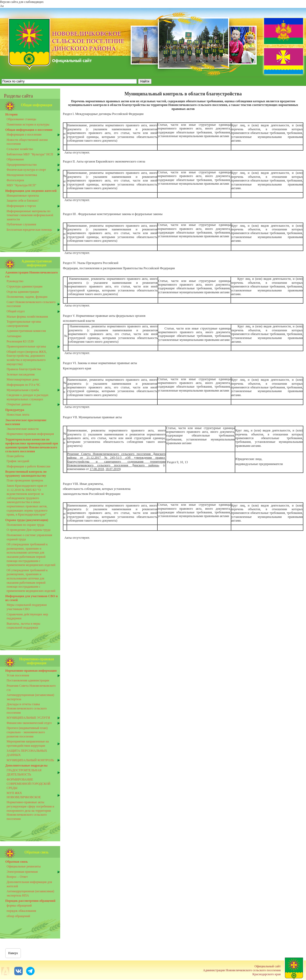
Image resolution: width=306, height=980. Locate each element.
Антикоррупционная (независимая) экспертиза (30, 697)
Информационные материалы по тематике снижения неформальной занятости (30, 215)
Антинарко (14, 336)
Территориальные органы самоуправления (24, 324)
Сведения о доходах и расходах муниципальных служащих (28, 397)
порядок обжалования (21, 911)
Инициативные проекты (23, 196)
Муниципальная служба (23, 390)
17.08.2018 (97, 469)
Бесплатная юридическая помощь (29, 230)
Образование (15, 159)
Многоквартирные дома (23, 379)
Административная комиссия (26, 331)
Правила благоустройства (24, 369)
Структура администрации (25, 286)
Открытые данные (19, 404)
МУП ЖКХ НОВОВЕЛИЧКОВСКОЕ (24, 795)
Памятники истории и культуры (28, 124)
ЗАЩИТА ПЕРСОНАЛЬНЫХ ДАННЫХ (27, 753)
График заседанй (18, 461)
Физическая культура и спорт (26, 170)
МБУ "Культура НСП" (22, 185)
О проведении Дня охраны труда (29, 530)
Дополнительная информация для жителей (29, 884)
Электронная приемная (22, 872)
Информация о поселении (24, 134)
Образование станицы (21, 119)
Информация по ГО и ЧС (23, 385)
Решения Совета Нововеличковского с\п (31, 688)
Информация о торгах (21, 206)
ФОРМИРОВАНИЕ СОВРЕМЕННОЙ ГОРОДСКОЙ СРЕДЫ (29, 784)
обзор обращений (18, 916)
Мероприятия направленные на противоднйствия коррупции (28, 744)
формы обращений (19, 905)
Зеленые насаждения (21, 374)
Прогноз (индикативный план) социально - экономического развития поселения (27, 732)
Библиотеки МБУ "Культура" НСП (30, 154)
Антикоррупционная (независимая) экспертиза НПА (30, 893)
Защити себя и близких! (23, 201)
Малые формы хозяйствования (27, 317)
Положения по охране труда (25, 525)
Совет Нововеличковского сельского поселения (31, 304)
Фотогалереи (15, 180)
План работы (15, 456)
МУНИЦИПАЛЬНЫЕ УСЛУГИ (28, 718)
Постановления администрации (28, 680)
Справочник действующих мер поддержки (27, 616)
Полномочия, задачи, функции (27, 297)
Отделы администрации (23, 292)
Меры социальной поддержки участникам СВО (27, 607)
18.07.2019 (112, 469)
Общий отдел (16, 311)
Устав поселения (18, 675)
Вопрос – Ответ (17, 877)
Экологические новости (23, 429)
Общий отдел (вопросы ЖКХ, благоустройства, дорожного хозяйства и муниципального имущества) (27, 358)
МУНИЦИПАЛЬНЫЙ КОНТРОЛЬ (30, 760)
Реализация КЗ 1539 (20, 341)
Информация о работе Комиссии (28, 466)
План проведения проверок (25, 480)
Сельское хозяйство (20, 149)
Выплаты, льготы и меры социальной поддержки (23, 626)
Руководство (15, 281)
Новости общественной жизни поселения (27, 142)
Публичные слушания (21, 224)
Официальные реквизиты (24, 866)
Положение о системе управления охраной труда (29, 537)
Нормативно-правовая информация (30, 434)
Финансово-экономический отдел (29, 723)
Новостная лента (18, 415)
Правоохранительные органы (26, 346)
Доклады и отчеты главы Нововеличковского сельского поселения (27, 708)
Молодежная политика (22, 175)
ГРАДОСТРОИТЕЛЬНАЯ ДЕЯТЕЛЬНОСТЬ (24, 772)
